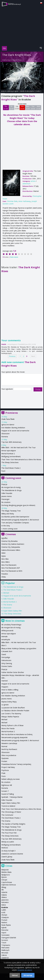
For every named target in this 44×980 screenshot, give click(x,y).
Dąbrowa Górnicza (9, 885)
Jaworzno (5, 900)
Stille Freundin (7, 493)
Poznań (4, 920)
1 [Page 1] (20, 356)
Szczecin (5, 940)
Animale (4, 636)
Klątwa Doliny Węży (9, 702)
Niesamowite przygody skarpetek (14, 737)
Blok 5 (4, 645)
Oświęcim (5, 917)
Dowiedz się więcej (25, 970)
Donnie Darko (7, 666)
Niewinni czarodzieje (9, 743)
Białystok (5, 870)
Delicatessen (6, 660)
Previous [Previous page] (12, 356)
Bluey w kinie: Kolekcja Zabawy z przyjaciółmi (19, 648)
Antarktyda (6, 639)
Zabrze (4, 955)
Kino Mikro (6, 562)
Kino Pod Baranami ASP (11, 568)
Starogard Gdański (9, 938)
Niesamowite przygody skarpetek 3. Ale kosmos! (20, 520)
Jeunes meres (7, 496)
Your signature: (7, 389)
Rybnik (4, 928)
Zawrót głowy (7, 857)
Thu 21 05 (6, 107)
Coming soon (13, 478)
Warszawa (5, 948)
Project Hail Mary (8, 767)
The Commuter (7, 815)
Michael (6, 593)
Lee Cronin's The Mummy (11, 714)
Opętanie (5, 758)
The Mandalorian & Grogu (11, 490)
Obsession (5, 434)
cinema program (13, 91)
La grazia (5, 705)
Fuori (3, 471)
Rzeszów (5, 930)
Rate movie (14, 257)
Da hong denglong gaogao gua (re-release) (18, 505)
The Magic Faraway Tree (11, 511)
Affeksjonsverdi (7, 631)
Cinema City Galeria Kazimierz (13, 544)
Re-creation (6, 502)
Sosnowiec (6, 935)
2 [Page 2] (23, 356)
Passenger (5, 499)
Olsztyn (4, 915)
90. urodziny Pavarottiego (11, 625)
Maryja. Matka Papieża (10, 717)
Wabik (4, 344)
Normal (4, 746)
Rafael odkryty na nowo (11, 779)
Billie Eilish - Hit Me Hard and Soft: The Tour (18, 448)
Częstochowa (7, 882)
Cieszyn (4, 880)
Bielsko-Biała (6, 872)
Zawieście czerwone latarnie (12, 854)
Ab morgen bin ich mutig (11, 487)
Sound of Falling (8, 794)
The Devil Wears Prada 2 (11, 468)
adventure (26, 184)
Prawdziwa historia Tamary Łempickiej (16, 764)
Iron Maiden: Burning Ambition (13, 428)
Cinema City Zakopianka (11, 547)
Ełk (3, 890)
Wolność (5, 848)
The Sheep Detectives (10, 462)
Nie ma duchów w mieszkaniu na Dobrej (17, 734)
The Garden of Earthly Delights (13, 824)
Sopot (4, 933)
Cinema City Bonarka (9, 541)
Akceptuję (28, 975)
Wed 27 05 (38, 107)
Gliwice (4, 897)
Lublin (4, 910)
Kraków (5, 907)
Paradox (5, 574)
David (4, 654)
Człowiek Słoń (7, 651)
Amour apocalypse (9, 451)
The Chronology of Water (11, 812)
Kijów (4, 556)
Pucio (4, 776)
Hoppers (5, 687)
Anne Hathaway (25, 201)
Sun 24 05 (22, 107)
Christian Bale (12, 201)
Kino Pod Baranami (9, 565)
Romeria (5, 437)
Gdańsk (4, 892)
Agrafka (4, 538)
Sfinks (4, 577)
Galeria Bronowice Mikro (11, 550)
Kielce (4, 905)
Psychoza (5, 770)
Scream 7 (5, 791)
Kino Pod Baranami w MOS (12, 571)
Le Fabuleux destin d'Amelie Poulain (15, 711)
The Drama (8, 605)
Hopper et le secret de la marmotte (15, 431)
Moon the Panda (8, 728)
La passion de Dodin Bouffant (13, 708)
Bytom (4, 877)
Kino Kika (5, 559)
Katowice (5, 902)
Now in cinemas (15, 621)
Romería (5, 788)
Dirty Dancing (7, 663)
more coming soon (10, 529)
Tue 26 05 (33, 107)
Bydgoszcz (6, 875)
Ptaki (3, 773)
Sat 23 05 (17, 107)
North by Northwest (9, 749)
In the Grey (6, 526)
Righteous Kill (7, 785)
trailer (38, 91)
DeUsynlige (6, 657)
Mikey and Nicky (8, 514)
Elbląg (4, 887)
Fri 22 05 (11, 107)
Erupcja (4, 484)
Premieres (12, 413)
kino (15, 4)
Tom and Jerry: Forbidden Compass (15, 523)
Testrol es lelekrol (8, 806)
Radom (4, 922)
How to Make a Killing (10, 690)
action (33, 181)
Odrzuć (15, 975)
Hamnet (5, 681)
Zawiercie (5, 958)
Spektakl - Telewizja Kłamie (12, 797)
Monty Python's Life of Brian (12, 725)
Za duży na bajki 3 (8, 851)
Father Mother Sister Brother (13, 672)
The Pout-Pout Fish (9, 833)
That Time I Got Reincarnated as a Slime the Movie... (22, 459)
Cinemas (11, 534)
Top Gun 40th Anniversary (11, 442)
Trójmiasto (6, 945)
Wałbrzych (5, 950)
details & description (27, 91)
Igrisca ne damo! (8, 425)
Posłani (4, 761)
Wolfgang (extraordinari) (11, 456)
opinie (3, 93)
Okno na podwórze (9, 755)
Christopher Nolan (16, 60)
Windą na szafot (8, 842)
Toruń (4, 943)
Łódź (3, 912)
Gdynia (4, 895)
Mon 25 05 (28, 107)
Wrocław (5, 953)
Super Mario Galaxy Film (12, 611)
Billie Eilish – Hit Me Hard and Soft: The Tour (19, 642)
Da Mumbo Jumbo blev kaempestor (15, 517)
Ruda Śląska (6, 925)
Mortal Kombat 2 (8, 454)
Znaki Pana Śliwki (8, 419)
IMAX (3, 553)
